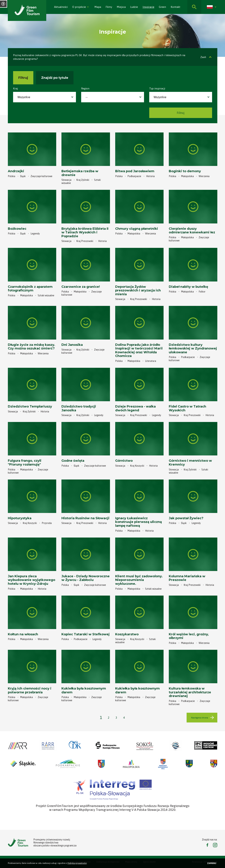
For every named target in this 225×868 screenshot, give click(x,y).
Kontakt (176, 7)
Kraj (15, 88)
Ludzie (134, 7)
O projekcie (79, 7)
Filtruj (23, 78)
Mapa (98, 7)
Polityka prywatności (77, 863)
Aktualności (61, 7)
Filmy (109, 7)
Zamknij (212, 863)
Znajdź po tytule (55, 78)
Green (162, 7)
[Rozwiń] (88, 7)
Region (85, 88)
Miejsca (121, 7)
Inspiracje (148, 7)
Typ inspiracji (157, 88)
